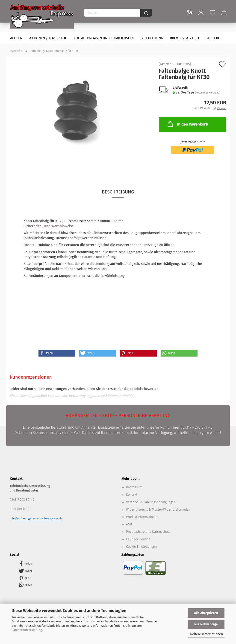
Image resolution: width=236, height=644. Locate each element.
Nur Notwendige (206, 624)
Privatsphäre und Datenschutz (148, 532)
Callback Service (138, 539)
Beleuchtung (152, 38)
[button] (57, 353)
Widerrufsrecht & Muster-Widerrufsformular (158, 510)
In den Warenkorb (187, 124)
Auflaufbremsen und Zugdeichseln (104, 38)
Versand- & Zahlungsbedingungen (151, 502)
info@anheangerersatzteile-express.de (36, 518)
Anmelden (127, 396)
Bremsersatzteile (185, 38)
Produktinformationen (142, 517)
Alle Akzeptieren (206, 613)
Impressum (134, 487)
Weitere (213, 38)
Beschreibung (118, 192)
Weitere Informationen (206, 634)
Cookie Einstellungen (141, 547)
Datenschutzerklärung (27, 630)
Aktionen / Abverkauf (48, 38)
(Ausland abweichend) (208, 93)
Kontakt (132, 495)
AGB (129, 524)
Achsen (16, 38)
